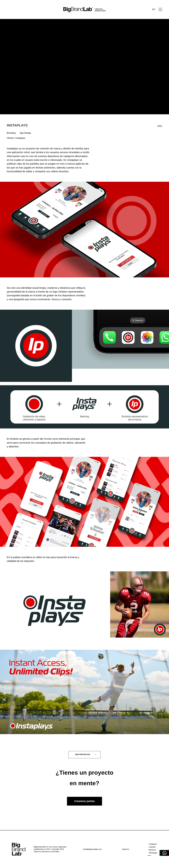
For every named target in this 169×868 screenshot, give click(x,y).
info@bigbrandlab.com (92, 849)
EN (154, 9)
